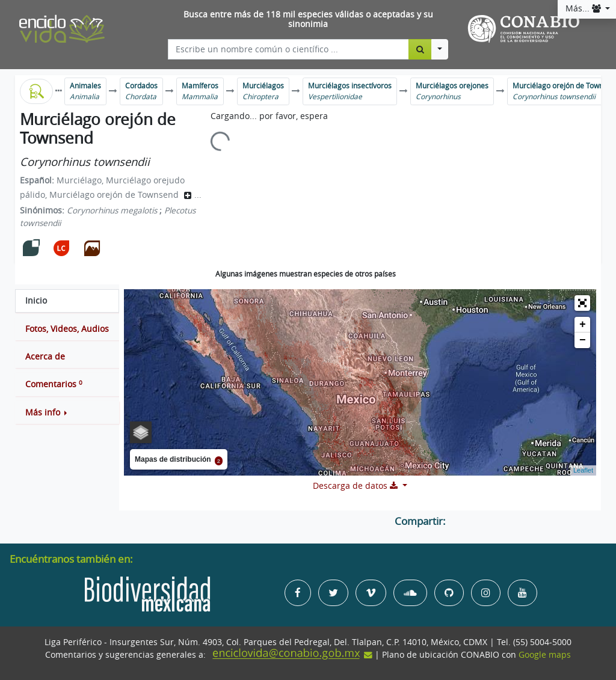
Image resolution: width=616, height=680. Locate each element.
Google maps (545, 655)
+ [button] (583, 325)
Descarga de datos (356, 486)
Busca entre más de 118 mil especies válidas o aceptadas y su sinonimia (308, 20)
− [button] (583, 340)
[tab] (67, 301)
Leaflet (583, 470)
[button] (67, 412)
